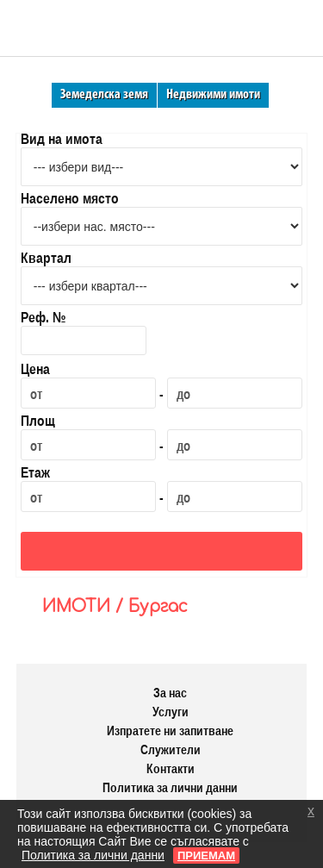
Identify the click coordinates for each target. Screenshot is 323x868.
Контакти (171, 768)
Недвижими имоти (213, 95)
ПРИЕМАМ (206, 856)
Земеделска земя (104, 95)
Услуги (171, 712)
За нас (170, 693)
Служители (171, 749)
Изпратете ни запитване (170, 731)
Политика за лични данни (170, 787)
